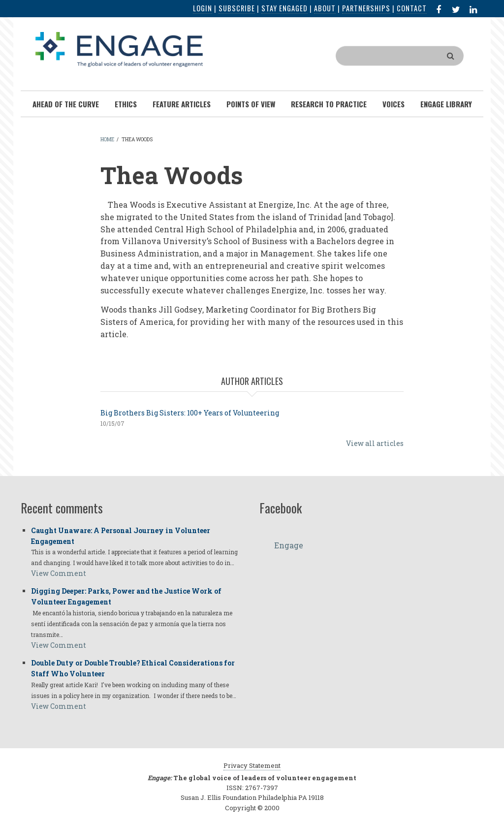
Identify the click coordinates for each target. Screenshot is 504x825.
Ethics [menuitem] (126, 104)
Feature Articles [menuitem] (182, 104)
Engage (289, 545)
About (325, 8)
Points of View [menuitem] (251, 104)
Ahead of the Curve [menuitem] (66, 104)
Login (203, 8)
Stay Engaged (284, 8)
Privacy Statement (252, 765)
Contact (412, 8)
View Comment (59, 573)
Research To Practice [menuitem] (329, 104)
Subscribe (237, 8)
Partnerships (366, 8)
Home (107, 140)
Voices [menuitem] (394, 104)
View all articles (375, 443)
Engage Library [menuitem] (446, 104)
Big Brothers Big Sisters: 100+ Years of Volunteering (190, 413)
